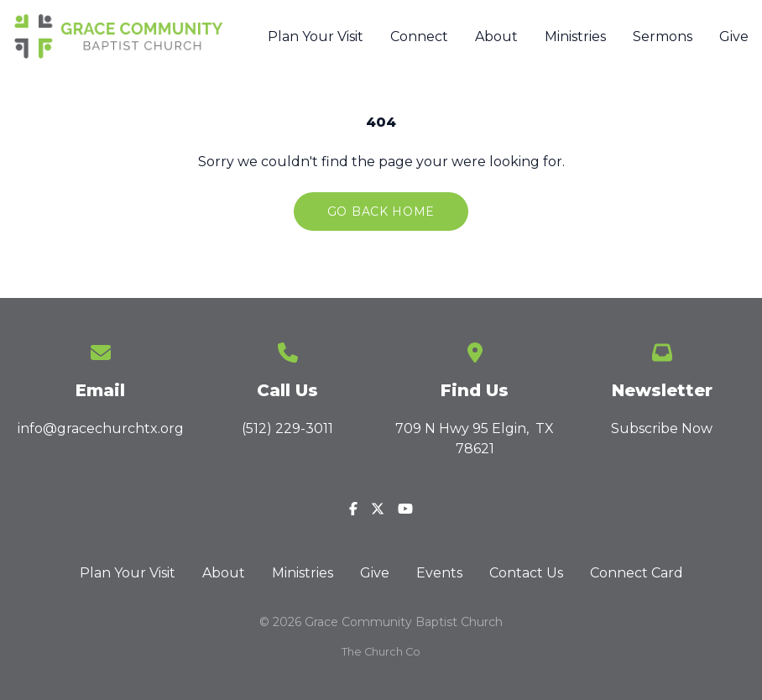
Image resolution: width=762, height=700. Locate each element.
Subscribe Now (662, 428)
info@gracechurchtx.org (101, 428)
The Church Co (381, 652)
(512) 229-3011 (287, 428)
